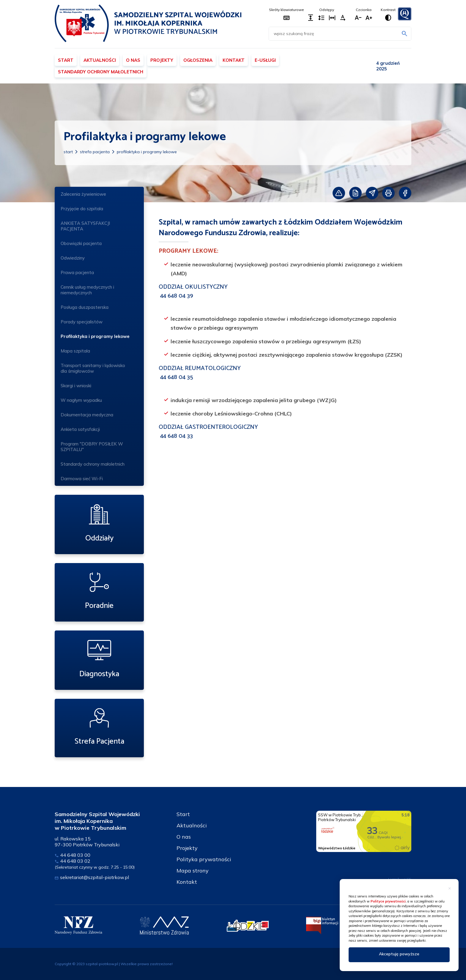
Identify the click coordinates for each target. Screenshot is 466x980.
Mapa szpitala (75, 351)
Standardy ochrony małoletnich (101, 72)
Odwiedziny (73, 258)
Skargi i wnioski (76, 386)
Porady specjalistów (99, 322)
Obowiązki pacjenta (81, 243)
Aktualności (100, 60)
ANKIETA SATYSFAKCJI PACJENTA (85, 226)
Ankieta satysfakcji (80, 429)
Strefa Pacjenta (95, 152)
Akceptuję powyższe (399, 954)
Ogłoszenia (198, 60)
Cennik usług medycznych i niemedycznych (87, 290)
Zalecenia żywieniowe (83, 194)
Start (66, 60)
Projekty (162, 60)
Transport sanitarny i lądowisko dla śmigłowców (93, 368)
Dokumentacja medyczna (87, 415)
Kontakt (234, 60)
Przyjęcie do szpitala (82, 209)
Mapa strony (193, 871)
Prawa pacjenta (77, 272)
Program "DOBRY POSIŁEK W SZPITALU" (99, 447)
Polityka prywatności (204, 859)
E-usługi (265, 60)
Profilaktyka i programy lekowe (147, 152)
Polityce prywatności (388, 901)
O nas (133, 60)
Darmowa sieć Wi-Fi (82, 479)
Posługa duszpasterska (85, 307)
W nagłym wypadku (81, 400)
